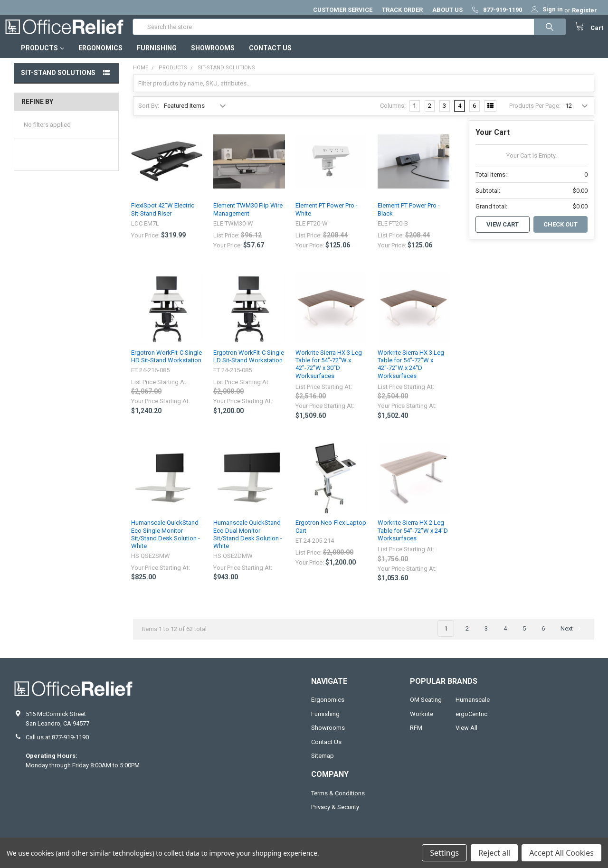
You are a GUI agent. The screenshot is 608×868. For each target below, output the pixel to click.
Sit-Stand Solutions (58, 82)
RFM (416, 737)
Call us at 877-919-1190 (57, 747)
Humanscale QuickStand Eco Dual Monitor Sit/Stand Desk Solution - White (248, 544)
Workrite (422, 723)
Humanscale (473, 709)
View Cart (503, 234)
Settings (444, 853)
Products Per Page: (535, 115)
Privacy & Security (335, 816)
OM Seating (426, 709)
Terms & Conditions (338, 803)
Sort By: (149, 115)
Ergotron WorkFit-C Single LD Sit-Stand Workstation (249, 366)
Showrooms (213, 57)
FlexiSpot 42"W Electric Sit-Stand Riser (163, 219)
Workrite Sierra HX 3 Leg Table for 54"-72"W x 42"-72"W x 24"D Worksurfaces (411, 374)
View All (466, 737)
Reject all (494, 853)
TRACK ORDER (402, 10)
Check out (560, 234)
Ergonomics (100, 57)
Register (584, 10)
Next (572, 638)
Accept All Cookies (561, 853)
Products (43, 57)
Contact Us (270, 57)
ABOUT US (447, 10)
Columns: (393, 115)
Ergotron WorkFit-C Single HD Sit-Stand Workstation (166, 366)
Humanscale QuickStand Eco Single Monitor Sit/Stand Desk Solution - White (166, 544)
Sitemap (323, 765)
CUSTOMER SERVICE (343, 10)
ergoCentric (471, 723)
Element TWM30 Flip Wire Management (248, 219)
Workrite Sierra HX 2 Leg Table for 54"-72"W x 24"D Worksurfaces (413, 540)
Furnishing (157, 57)
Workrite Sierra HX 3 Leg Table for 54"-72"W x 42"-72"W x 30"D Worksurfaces (329, 374)
